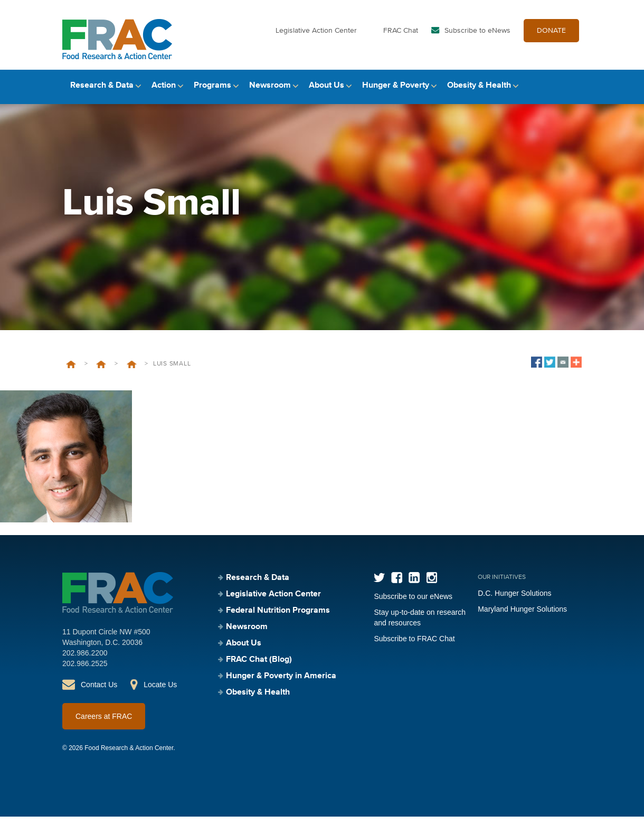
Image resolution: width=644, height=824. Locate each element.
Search (573, 94)
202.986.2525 (85, 671)
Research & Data (102, 93)
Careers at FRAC (104, 724)
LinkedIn (414, 585)
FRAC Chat (401, 36)
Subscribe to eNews (477, 36)
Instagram (432, 585)
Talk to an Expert (132, 372)
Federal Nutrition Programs (278, 618)
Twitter (379, 585)
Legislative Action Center (316, 36)
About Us (326, 93)
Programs (212, 93)
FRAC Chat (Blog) (259, 667)
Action (164, 93)
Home (71, 372)
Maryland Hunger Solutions (522, 616)
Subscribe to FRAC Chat (414, 646)
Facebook (397, 585)
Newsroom (270, 93)
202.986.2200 (85, 660)
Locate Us (160, 692)
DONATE (551, 36)
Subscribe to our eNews (413, 604)
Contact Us (99, 692)
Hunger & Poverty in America (281, 683)
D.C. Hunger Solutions (514, 601)
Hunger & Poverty (396, 93)
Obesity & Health (479, 93)
